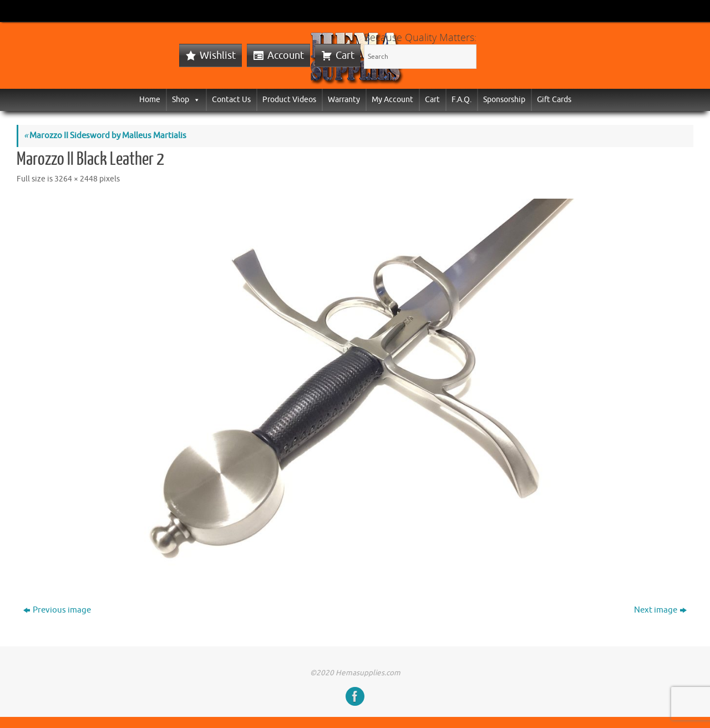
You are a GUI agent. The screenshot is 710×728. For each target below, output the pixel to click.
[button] (195, 100)
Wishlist (218, 55)
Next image (660, 610)
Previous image (57, 610)
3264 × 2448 (76, 179)
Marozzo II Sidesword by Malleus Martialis (105, 136)
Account (286, 55)
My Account (392, 100)
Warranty (344, 100)
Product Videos (289, 100)
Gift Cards (554, 100)
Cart (345, 55)
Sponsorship (504, 100)
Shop (186, 100)
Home (150, 100)
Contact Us (231, 100)
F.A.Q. (461, 100)
